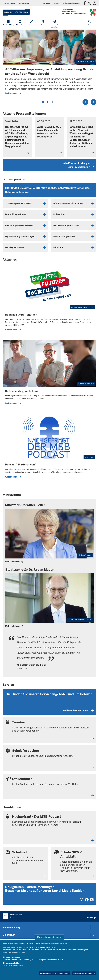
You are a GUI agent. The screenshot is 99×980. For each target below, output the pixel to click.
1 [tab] (43, 102)
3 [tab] (53, 102)
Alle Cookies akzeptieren (84, 973)
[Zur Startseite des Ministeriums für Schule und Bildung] (16, 12)
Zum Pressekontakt (81, 167)
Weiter (94, 102)
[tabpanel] (49, 63)
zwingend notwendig (12, 957)
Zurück (85, 102)
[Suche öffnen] (90, 24)
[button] (71, 3)
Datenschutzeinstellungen (50, 937)
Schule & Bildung (11, 928)
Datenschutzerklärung (48, 947)
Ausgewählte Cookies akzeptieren (54, 973)
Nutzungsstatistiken (12, 963)
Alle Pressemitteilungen (79, 163)
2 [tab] (48, 102)
